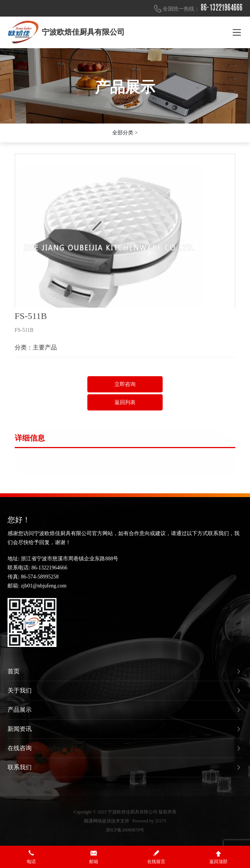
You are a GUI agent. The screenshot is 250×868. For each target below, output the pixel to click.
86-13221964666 (222, 8)
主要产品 (45, 347)
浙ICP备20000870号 (125, 830)
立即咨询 (125, 384)
